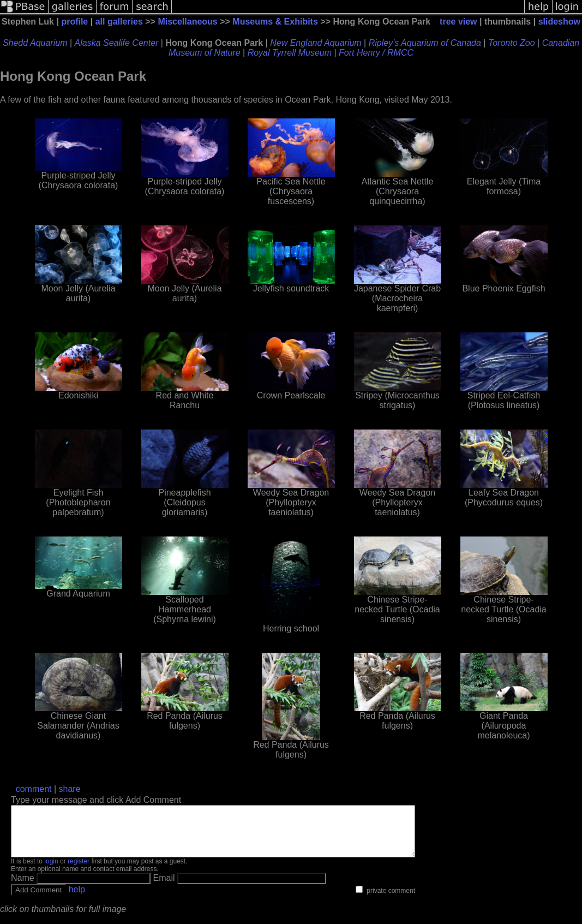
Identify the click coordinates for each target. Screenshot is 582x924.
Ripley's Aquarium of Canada (425, 43)
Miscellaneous (187, 22)
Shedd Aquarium (35, 43)
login (51, 871)
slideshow (559, 22)
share (70, 789)
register (79, 871)
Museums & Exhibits (275, 22)
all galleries (119, 22)
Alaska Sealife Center (117, 43)
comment (34, 789)
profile (74, 22)
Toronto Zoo (512, 43)
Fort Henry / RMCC (376, 53)
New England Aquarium (316, 43)
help (77, 899)
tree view (458, 22)
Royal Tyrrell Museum (290, 53)
